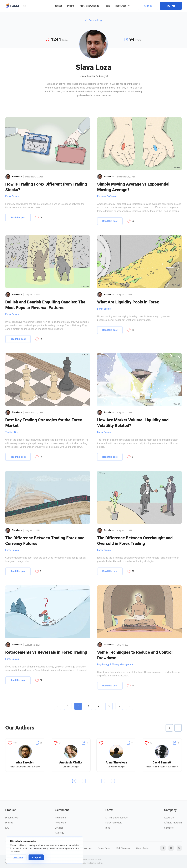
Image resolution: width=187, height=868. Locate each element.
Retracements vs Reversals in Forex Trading (46, 652)
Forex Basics (12, 196)
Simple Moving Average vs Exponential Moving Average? (133, 187)
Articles (59, 828)
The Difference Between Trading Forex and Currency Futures (45, 541)
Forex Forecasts (114, 823)
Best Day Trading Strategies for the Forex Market (44, 423)
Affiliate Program (173, 823)
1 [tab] (74, 781)
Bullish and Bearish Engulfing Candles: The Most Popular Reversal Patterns (45, 305)
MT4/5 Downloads (89, 6)
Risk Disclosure (123, 848)
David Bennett (162, 762)
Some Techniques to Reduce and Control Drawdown (135, 655)
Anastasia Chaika (71, 762)
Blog (108, 828)
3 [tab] (93, 781)
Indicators (62, 818)
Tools (107, 6)
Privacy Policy (104, 848)
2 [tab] (84, 781)
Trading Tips (12, 432)
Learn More (18, 857)
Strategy (60, 833)
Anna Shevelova (116, 762)
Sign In (148, 6)
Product (58, 6)
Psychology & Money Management (115, 664)
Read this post (18, 218)
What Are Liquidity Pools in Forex (128, 302)
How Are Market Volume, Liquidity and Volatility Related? (133, 423)
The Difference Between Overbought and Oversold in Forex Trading (135, 541)
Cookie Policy (142, 848)
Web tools (61, 823)
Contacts (169, 828)
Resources (121, 6)
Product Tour (12, 818)
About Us (169, 818)
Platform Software (107, 196)
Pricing (71, 6)
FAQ (7, 828)
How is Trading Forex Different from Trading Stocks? (46, 187)
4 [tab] (103, 781)
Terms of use (86, 848)
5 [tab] (113, 781)
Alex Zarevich (25, 762)
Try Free (171, 6)
